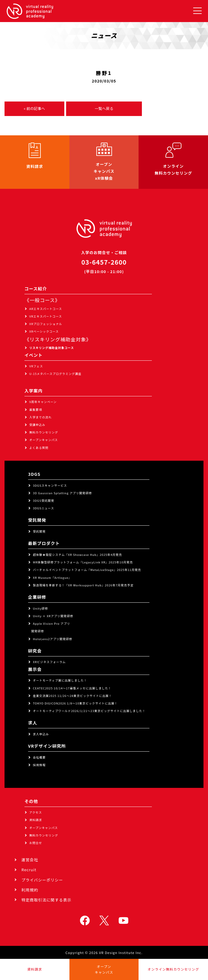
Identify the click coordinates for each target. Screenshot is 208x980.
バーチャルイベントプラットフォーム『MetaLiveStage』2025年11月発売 (87, 570)
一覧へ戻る (104, 108)
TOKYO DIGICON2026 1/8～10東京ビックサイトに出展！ (75, 703)
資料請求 (36, 820)
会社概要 (39, 757)
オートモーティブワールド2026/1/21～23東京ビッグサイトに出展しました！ (89, 711)
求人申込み (41, 734)
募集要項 (36, 410)
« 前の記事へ (34, 108)
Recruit (29, 870)
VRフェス (36, 366)
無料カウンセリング (44, 432)
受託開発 (39, 531)
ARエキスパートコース (46, 309)
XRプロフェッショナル (46, 324)
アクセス (36, 812)
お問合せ (36, 843)
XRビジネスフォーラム (49, 662)
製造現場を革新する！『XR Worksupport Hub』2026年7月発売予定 (83, 585)
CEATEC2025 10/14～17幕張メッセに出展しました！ (72, 688)
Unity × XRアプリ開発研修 (53, 616)
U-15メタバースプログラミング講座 (55, 374)
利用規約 (30, 890)
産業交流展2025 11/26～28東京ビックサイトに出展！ (72, 696)
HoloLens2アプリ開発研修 (53, 639)
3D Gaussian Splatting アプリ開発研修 (62, 493)
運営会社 (30, 860)
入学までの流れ (40, 417)
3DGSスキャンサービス (50, 485)
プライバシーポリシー (42, 880)
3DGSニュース (43, 508)
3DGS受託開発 (44, 501)
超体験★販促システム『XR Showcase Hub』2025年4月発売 (77, 555)
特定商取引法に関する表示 (46, 900)
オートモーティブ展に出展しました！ (60, 680)
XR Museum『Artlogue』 (52, 578)
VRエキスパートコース (46, 316)
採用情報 (39, 765)
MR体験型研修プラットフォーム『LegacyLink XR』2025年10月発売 (83, 562)
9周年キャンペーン (43, 402)
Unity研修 (40, 608)
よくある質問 (39, 448)
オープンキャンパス (44, 440)
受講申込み (37, 425)
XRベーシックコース (44, 331)
